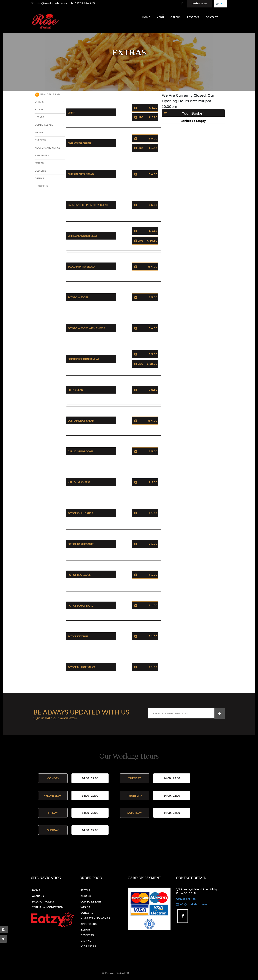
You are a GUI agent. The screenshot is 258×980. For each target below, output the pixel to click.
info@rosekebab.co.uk (52, 3)
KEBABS (86, 896)
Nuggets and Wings (48, 148)
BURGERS (87, 913)
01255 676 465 (85, 3)
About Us (38, 896)
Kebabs (39, 117)
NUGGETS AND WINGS (95, 918)
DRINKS (86, 941)
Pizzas (39, 110)
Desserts (41, 171)
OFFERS (176, 17)
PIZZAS (85, 890)
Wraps (39, 132)
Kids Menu (42, 186)
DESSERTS (87, 935)
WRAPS (85, 907)
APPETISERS (89, 924)
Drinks (40, 178)
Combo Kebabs (44, 125)
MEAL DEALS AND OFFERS (47, 98)
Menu (160, 17)
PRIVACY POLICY (43, 902)
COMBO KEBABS (91, 902)
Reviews (193, 17)
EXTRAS (86, 930)
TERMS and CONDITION (48, 907)
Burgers (40, 140)
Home (146, 17)
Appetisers (42, 155)
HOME (36, 890)
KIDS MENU (88, 946)
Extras (39, 163)
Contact (212, 17)
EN (219, 4)
